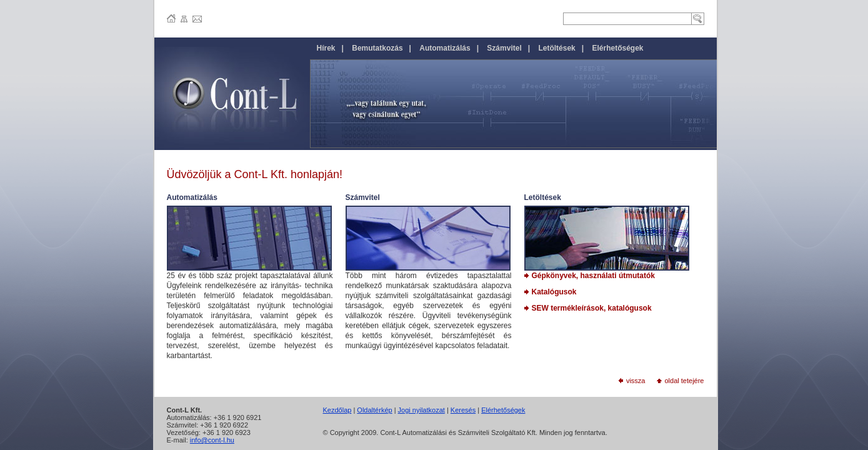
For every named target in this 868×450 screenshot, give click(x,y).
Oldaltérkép (374, 410)
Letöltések (556, 48)
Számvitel (504, 48)
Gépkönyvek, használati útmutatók (590, 276)
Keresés (463, 410)
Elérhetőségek (503, 410)
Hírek (326, 48)
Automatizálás (445, 48)
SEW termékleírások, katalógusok (588, 308)
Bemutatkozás (377, 48)
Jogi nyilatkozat (422, 410)
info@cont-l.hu (212, 440)
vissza (632, 381)
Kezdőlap (337, 410)
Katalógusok (551, 292)
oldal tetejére (681, 381)
